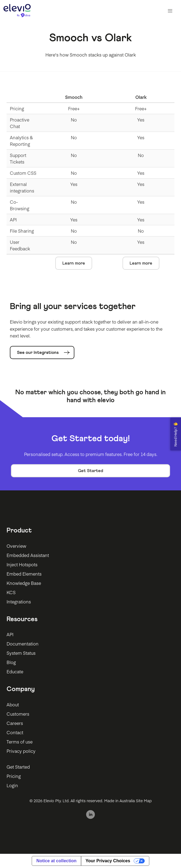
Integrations (19, 602)
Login (12, 785)
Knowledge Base (24, 583)
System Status (21, 653)
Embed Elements (24, 574)
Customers (18, 714)
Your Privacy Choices (108, 861)
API (10, 634)
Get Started (90, 471)
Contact (15, 732)
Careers (15, 723)
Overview (16, 546)
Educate (15, 671)
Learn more (74, 263)
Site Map (144, 801)
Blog (11, 662)
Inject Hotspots (22, 564)
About (13, 704)
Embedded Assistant (28, 555)
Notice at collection (56, 861)
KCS (11, 592)
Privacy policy (21, 751)
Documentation (23, 644)
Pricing (14, 776)
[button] (170, 11)
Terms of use (20, 742)
